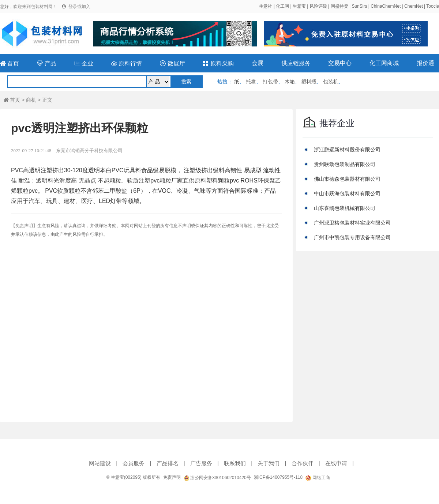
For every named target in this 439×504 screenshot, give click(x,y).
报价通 (425, 63)
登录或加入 (79, 7)
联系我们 (235, 463)
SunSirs (359, 6)
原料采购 (218, 63)
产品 (46, 63)
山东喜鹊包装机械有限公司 (345, 208)
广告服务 (201, 463)
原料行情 (127, 63)
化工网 (282, 6)
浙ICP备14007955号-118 (278, 477)
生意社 (266, 6)
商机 (31, 100)
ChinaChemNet (386, 6)
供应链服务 (296, 63)
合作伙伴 (303, 463)
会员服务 (134, 463)
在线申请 (336, 463)
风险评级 (318, 6)
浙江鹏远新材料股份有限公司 (347, 150)
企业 (84, 63)
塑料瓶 (309, 82)
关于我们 (269, 463)
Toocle (433, 6)
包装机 (331, 82)
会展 (258, 63)
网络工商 (318, 478)
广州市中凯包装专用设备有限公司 (352, 237)
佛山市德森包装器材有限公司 (347, 179)
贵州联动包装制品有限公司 (345, 164)
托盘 (251, 82)
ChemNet (414, 6)
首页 (10, 63)
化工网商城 (384, 63)
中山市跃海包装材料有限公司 (347, 193)
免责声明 (172, 477)
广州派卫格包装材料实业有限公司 (352, 223)
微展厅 (172, 63)
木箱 (290, 82)
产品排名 (168, 463)
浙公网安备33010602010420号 (217, 478)
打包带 (270, 82)
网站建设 (100, 463)
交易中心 (340, 63)
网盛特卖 (339, 6)
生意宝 (299, 6)
